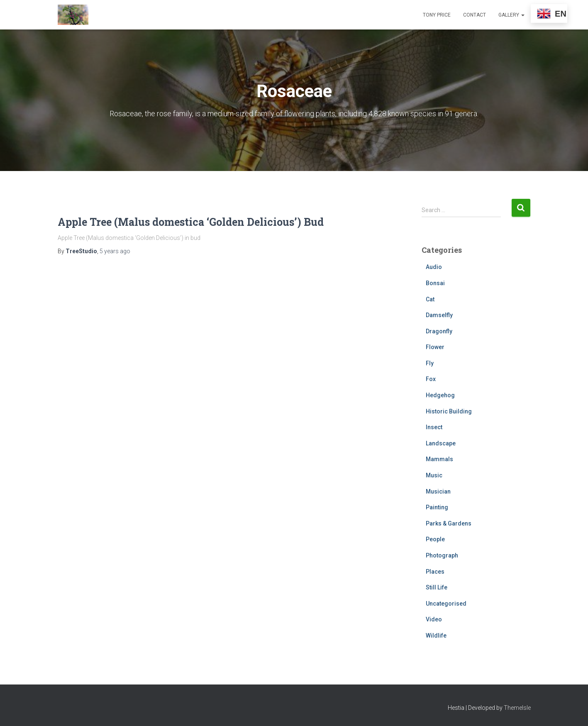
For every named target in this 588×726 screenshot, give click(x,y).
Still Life (437, 587)
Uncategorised (446, 604)
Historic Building (449, 411)
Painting (437, 507)
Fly (430, 363)
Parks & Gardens (449, 523)
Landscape (441, 443)
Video (434, 619)
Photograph (442, 555)
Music (434, 475)
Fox (431, 379)
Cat (430, 299)
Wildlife (436, 636)
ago (115, 251)
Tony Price (437, 15)
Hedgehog (440, 395)
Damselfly (439, 315)
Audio (434, 267)
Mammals (439, 459)
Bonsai (435, 283)
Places (435, 572)
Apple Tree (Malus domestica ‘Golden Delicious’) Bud (191, 222)
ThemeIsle (517, 708)
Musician (438, 491)
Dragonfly (439, 331)
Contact (475, 15)
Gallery (511, 15)
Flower (435, 347)
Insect (434, 427)
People (435, 539)
